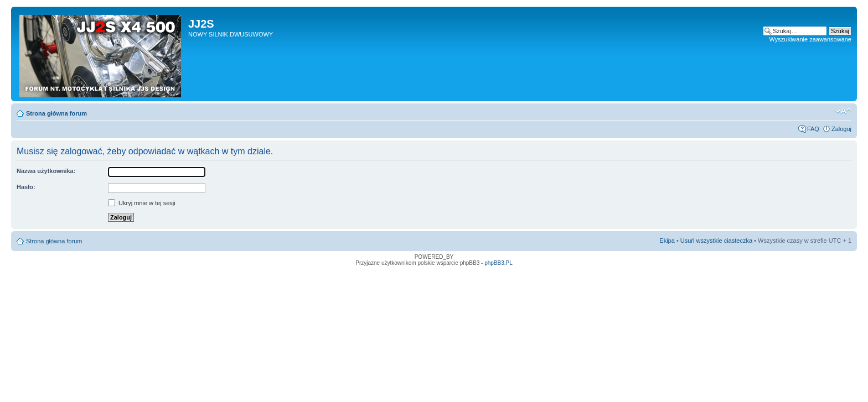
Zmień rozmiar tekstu (843, 111)
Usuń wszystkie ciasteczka (716, 241)
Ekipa (667, 241)
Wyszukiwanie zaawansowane (810, 39)
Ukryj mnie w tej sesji (142, 203)
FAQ (813, 129)
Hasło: (26, 187)
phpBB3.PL (498, 263)
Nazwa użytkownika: (46, 171)
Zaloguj (841, 129)
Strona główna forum (56, 113)
